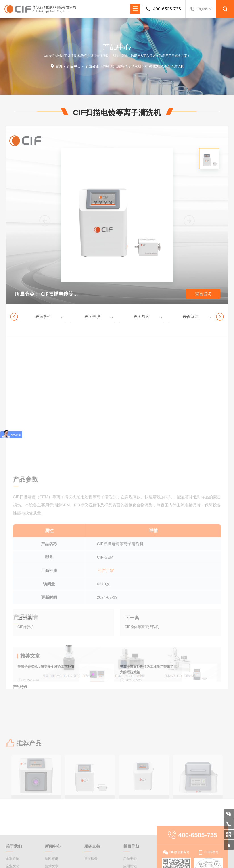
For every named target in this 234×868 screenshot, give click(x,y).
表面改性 (92, 66)
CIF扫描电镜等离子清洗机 (122, 66)
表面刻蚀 (142, 317)
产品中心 (74, 66)
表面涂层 (191, 317)
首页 (59, 66)
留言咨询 (203, 294)
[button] (189, 221)
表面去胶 (92, 317)
